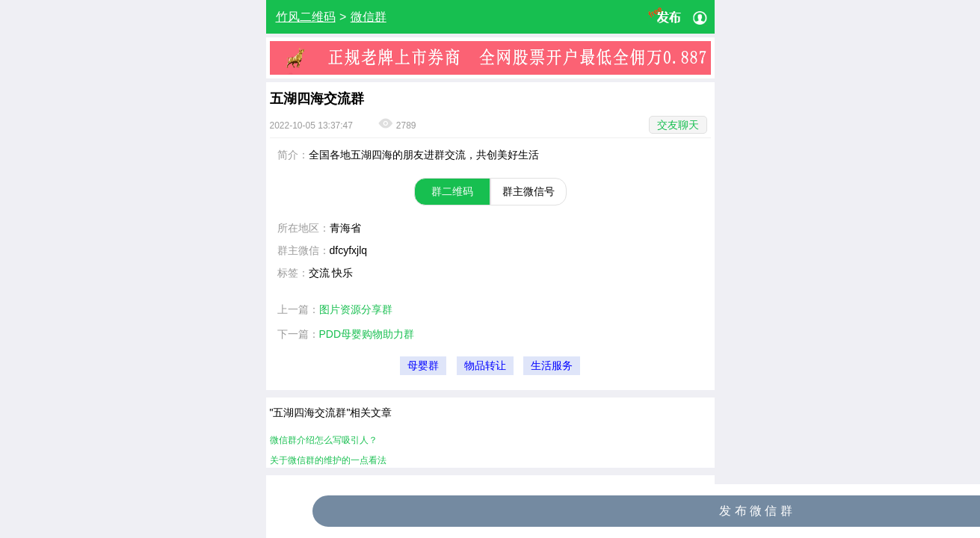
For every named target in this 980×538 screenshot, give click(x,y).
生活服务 (552, 366)
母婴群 (423, 366)
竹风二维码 (306, 17)
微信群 (369, 17)
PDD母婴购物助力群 (367, 334)
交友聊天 (678, 125)
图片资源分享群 (356, 309)
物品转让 (485, 366)
